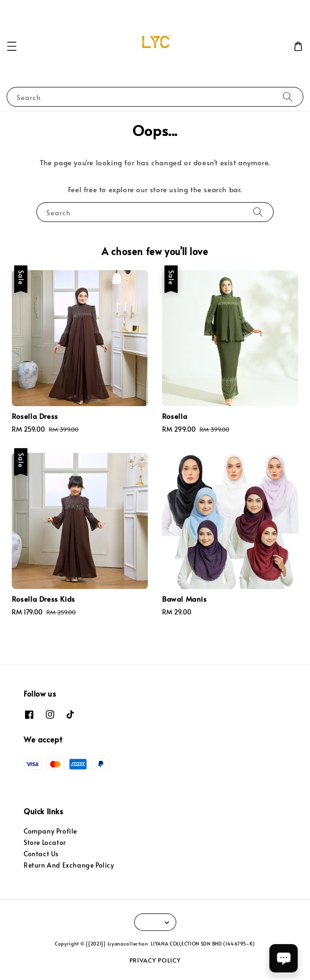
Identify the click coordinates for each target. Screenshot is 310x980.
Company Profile (50, 831)
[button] (12, 46)
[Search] (288, 97)
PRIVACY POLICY (155, 960)
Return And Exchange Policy (69, 865)
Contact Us (41, 854)
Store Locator (45, 842)
